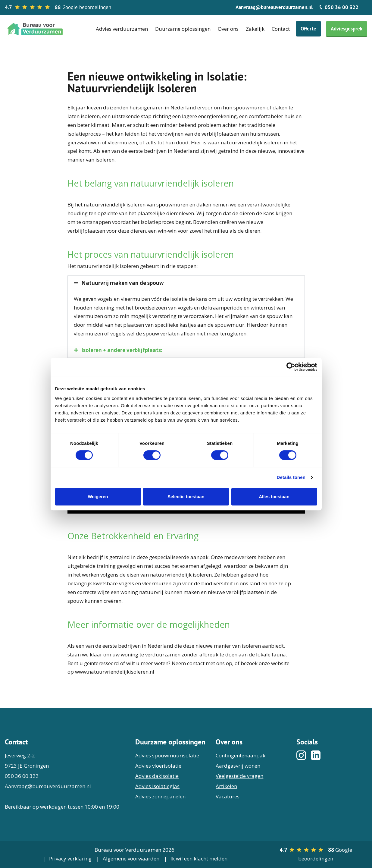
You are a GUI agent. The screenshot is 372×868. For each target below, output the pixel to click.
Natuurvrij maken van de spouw (123, 283)
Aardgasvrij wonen (238, 766)
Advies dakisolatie (157, 776)
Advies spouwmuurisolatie (167, 755)
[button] (186, 283)
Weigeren (98, 497)
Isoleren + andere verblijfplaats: (122, 350)
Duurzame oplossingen (183, 29)
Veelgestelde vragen (239, 776)
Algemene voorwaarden (131, 859)
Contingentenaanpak (241, 755)
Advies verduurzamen (122, 29)
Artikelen (226, 786)
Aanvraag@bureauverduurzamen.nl (274, 7)
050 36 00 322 (339, 7)
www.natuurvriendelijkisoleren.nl (115, 672)
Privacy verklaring (70, 859)
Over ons (228, 29)
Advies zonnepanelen (160, 796)
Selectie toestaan (186, 497)
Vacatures (228, 796)
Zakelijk (255, 29)
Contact (281, 29)
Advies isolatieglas (157, 786)
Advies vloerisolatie (158, 766)
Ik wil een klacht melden (199, 859)
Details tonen (291, 477)
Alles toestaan (274, 497)
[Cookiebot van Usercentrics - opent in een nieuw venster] (291, 367)
